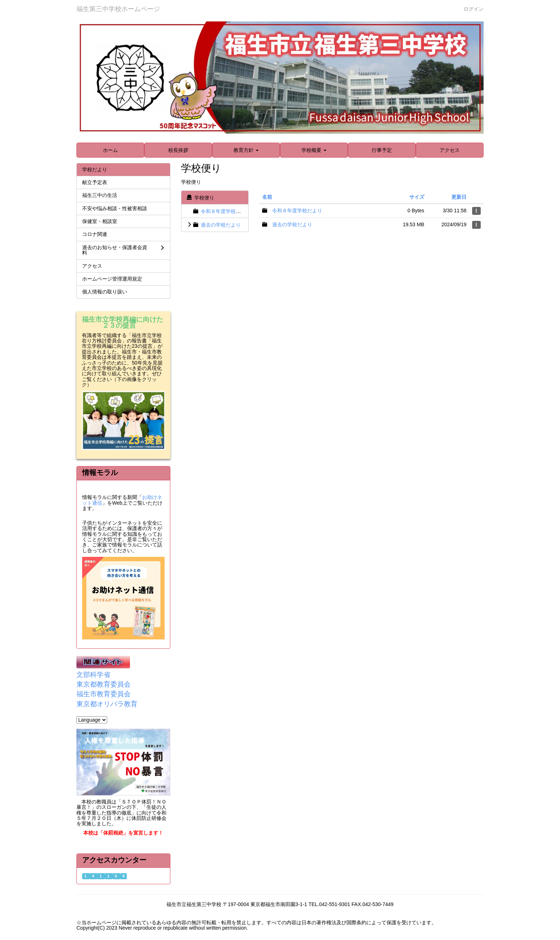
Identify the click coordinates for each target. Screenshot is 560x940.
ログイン (474, 9)
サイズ (417, 197)
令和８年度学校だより (226, 211)
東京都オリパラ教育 (107, 704)
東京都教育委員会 (104, 684)
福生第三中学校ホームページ (118, 9)
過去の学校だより (221, 225)
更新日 (459, 197)
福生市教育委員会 (104, 694)
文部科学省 (93, 675)
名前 (267, 197)
